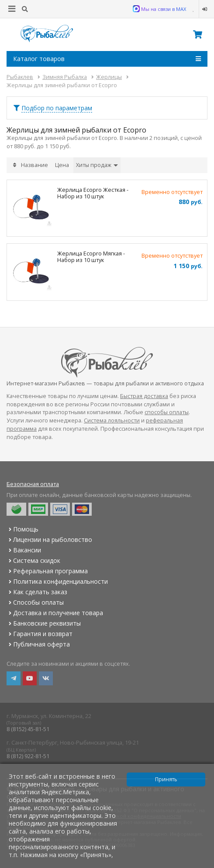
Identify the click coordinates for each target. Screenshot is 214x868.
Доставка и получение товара (55, 613)
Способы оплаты (35, 602)
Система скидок (33, 560)
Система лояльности (112, 420)
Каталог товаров (107, 59)
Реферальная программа (47, 571)
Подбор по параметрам (57, 108)
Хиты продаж (97, 165)
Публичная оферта (38, 644)
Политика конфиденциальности (57, 581)
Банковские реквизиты (44, 623)
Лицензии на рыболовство (49, 540)
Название (35, 165)
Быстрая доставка (144, 396)
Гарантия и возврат (40, 634)
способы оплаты (167, 412)
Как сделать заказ (37, 592)
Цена (62, 165)
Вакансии (24, 550)
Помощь (22, 529)
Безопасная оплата (33, 484)
